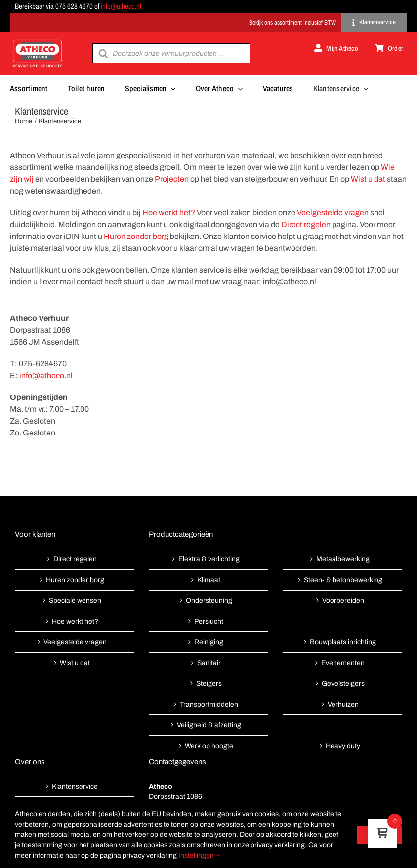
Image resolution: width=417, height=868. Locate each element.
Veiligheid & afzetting (209, 725)
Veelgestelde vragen (333, 213)
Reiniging (209, 642)
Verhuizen (343, 704)
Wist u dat (368, 179)
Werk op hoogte (209, 746)
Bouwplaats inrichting (343, 642)
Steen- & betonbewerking (343, 580)
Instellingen (199, 855)
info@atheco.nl (121, 6)
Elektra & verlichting (209, 559)
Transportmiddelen (209, 704)
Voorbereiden (343, 601)
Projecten (172, 179)
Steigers (209, 684)
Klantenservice (75, 786)
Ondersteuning (209, 601)
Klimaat (209, 580)
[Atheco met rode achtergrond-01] (38, 41)
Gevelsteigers (343, 684)
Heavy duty (343, 746)
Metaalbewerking (343, 559)
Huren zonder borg (136, 236)
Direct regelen (306, 224)
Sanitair (209, 663)
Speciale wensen (75, 601)
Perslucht (209, 621)
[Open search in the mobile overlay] (171, 53)
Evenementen (343, 663)
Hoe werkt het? (169, 213)
